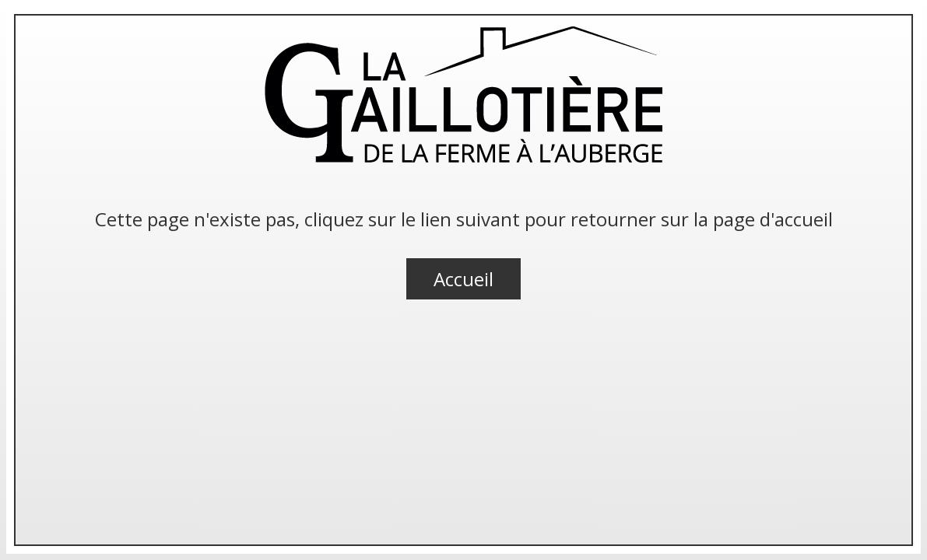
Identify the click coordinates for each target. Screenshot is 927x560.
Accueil (464, 279)
